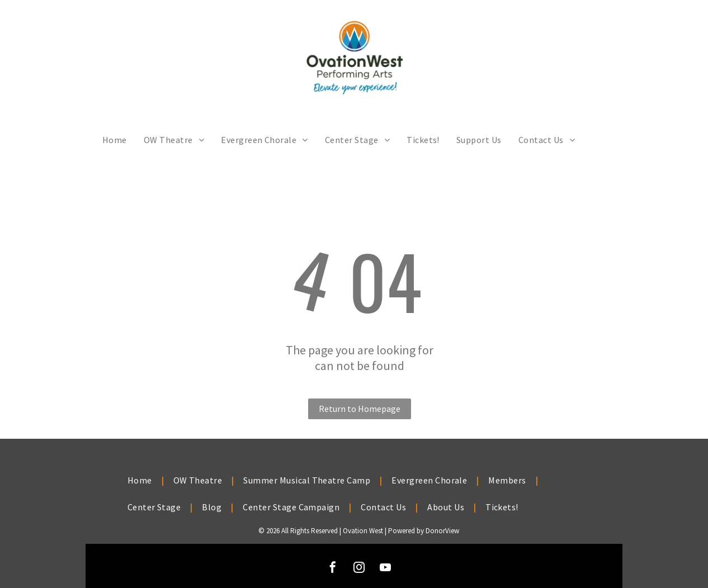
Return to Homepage (360, 409)
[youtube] (385, 569)
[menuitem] (115, 140)
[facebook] (333, 569)
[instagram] (359, 569)
